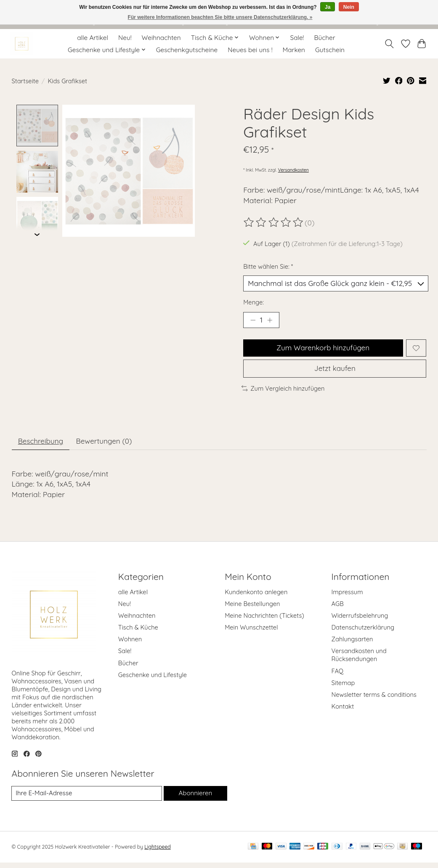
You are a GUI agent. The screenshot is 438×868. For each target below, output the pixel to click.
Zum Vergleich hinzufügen (283, 393)
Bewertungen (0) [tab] (108, 446)
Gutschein (330, 50)
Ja (328, 7)
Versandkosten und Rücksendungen (359, 660)
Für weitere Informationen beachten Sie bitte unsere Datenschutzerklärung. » (220, 17)
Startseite (25, 81)
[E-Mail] (87, 799)
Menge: (254, 303)
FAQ (338, 676)
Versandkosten (293, 170)
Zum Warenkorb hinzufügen (323, 350)
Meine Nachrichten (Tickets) (264, 621)
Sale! (297, 38)
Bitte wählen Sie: (268, 266)
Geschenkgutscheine (187, 50)
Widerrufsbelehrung (360, 621)
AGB (338, 609)
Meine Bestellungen (252, 609)
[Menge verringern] (252, 321)
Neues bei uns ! (250, 50)
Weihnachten (161, 38)
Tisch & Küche (138, 633)
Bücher (325, 38)
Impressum (347, 597)
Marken (294, 50)
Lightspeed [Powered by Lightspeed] (157, 852)
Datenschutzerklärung (363, 633)
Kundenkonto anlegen (256, 597)
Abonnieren (195, 798)
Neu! (125, 38)
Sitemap (343, 688)
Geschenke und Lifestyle (153, 680)
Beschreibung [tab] (42, 446)
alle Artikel (93, 38)
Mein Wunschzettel (251, 633)
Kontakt (343, 712)
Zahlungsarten (352, 644)
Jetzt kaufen (335, 372)
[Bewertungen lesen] (274, 222)
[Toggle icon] (389, 44)
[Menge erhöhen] (271, 321)
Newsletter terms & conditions (374, 700)
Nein (349, 7)
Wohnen (130, 644)
